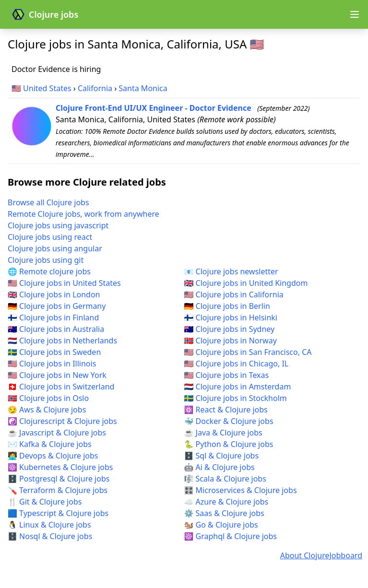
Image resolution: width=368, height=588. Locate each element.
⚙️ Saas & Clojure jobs (224, 513)
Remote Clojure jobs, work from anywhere (83, 214)
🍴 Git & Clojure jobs (45, 502)
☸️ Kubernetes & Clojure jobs (60, 467)
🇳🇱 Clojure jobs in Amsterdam (238, 387)
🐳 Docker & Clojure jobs (229, 421)
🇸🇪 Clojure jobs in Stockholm (236, 398)
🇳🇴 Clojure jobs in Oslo (48, 398)
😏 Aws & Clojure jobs (47, 410)
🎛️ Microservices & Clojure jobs (241, 490)
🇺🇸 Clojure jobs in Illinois (52, 364)
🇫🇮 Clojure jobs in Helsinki (231, 318)
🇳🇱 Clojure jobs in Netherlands (62, 341)
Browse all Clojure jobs (48, 202)
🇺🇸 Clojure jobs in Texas (227, 375)
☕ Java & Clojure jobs (223, 433)
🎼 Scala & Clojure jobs (225, 479)
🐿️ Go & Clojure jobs (221, 525)
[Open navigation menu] (355, 14)
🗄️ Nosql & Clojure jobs (50, 536)
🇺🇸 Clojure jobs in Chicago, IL (237, 364)
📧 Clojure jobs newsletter (231, 271)
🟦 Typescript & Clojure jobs (58, 513)
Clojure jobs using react (50, 237)
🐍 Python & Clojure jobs (229, 444)
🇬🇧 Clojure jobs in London (54, 294)
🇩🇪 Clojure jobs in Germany (57, 306)
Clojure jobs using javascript (58, 225)
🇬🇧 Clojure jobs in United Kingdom (246, 283)
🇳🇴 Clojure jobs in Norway (231, 341)
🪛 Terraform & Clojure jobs (58, 490)
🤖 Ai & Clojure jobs (220, 467)
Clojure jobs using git (46, 260)
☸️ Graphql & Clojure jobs (231, 536)
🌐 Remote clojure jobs (49, 271)
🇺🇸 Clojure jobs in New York (57, 375)
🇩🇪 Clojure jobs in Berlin (227, 306)
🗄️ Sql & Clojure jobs (222, 456)
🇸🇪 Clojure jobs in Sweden (54, 352)
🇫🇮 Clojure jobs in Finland (53, 318)
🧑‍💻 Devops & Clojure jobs (53, 456)
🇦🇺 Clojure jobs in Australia (56, 329)
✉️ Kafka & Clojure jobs (50, 444)
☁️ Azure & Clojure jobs (226, 502)
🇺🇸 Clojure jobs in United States (64, 283)
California (95, 88)
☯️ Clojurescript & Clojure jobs (62, 421)
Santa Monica (143, 88)
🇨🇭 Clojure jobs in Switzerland (61, 387)
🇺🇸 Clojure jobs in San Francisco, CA (248, 352)
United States (47, 88)
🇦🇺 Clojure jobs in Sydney (230, 329)
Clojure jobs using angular (55, 248)
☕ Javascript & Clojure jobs (57, 433)
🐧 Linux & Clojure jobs (49, 525)
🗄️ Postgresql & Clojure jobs (59, 479)
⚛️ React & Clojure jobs (226, 410)
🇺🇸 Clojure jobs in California (234, 294)
